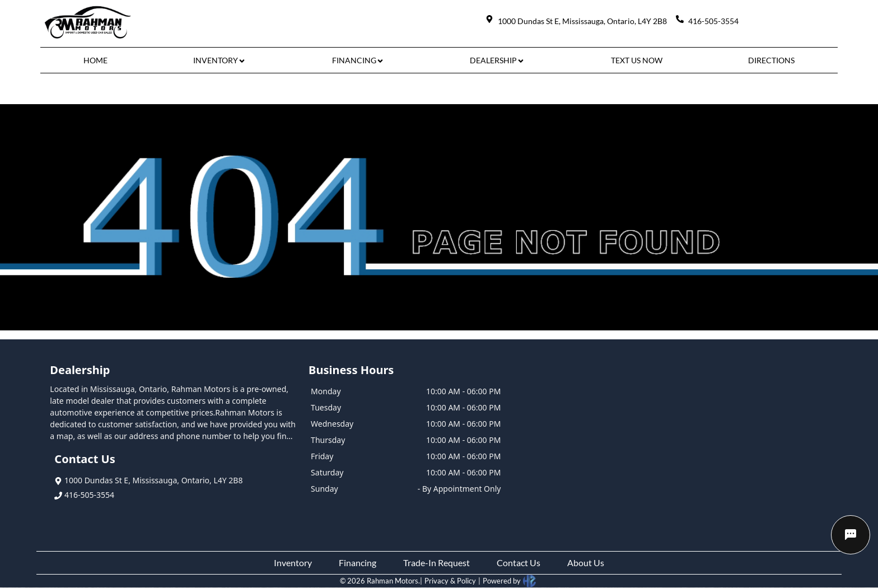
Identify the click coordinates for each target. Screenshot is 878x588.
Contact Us (519, 563)
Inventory (293, 563)
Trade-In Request (436, 563)
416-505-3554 (84, 495)
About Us (586, 563)
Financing (358, 563)
